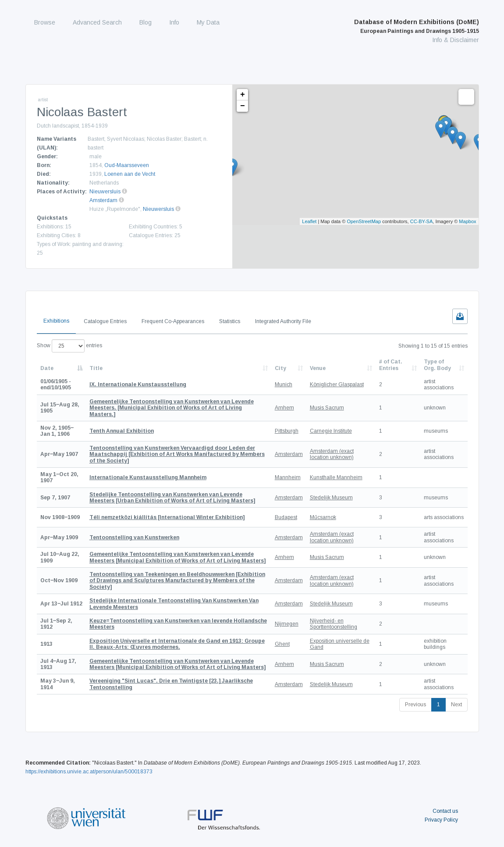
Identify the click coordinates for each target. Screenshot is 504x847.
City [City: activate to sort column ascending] (280, 368)
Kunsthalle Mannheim (336, 477)
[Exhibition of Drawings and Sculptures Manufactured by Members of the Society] (177, 581)
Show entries (69, 346)
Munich (284, 384)
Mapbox (467, 221)
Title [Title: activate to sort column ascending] (96, 368)
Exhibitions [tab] (56, 321)
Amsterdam (103, 200)
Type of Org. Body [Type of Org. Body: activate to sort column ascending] (437, 365)
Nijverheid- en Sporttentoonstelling (334, 624)
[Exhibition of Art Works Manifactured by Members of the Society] (177, 454)
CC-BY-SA (422, 221)
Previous (415, 705)
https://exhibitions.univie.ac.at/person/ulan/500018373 (89, 772)
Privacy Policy (441, 820)
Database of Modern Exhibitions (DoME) (417, 26)
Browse (45, 22)
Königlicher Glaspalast (337, 384)
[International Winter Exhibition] (167, 517)
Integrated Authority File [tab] (283, 321)
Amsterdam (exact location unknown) (332, 454)
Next (456, 705)
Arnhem (284, 408)
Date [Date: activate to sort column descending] (47, 368)
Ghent (282, 644)
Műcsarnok (323, 517)
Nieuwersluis (105, 192)
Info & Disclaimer (456, 40)
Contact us (445, 811)
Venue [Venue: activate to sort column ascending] (318, 368)
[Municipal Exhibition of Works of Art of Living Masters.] (172, 408)
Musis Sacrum (327, 408)
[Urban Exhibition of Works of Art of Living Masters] (172, 498)
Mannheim (288, 477)
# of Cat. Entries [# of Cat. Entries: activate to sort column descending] (391, 365)
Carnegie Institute (331, 431)
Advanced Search (97, 22)
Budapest (286, 517)
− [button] (243, 106)
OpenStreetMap (364, 221)
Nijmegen (287, 624)
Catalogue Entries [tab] (105, 321)
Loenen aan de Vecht (130, 174)
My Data (208, 22)
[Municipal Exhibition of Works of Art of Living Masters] (177, 557)
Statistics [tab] (230, 321)
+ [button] (243, 95)
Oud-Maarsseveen (127, 165)
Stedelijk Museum (331, 498)
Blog (146, 22)
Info (174, 22)
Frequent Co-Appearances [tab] (173, 321)
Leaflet (309, 221)
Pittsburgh (287, 431)
